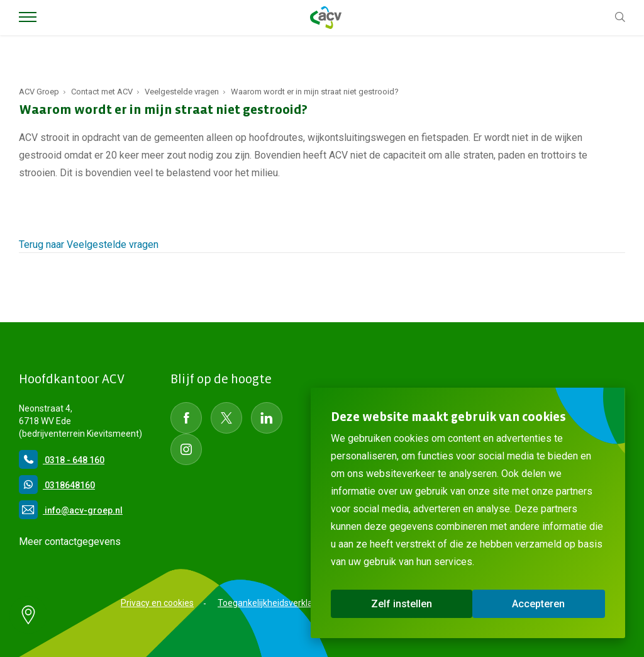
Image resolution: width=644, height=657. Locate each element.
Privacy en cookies (157, 603)
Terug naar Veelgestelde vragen (89, 244)
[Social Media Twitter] (226, 418)
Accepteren (538, 604)
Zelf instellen (402, 604)
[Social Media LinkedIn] (267, 418)
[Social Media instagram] (186, 449)
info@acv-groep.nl (71, 510)
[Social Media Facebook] (186, 418)
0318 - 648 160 (62, 460)
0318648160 (57, 485)
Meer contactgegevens (70, 542)
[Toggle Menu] (28, 17)
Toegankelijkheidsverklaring (273, 603)
